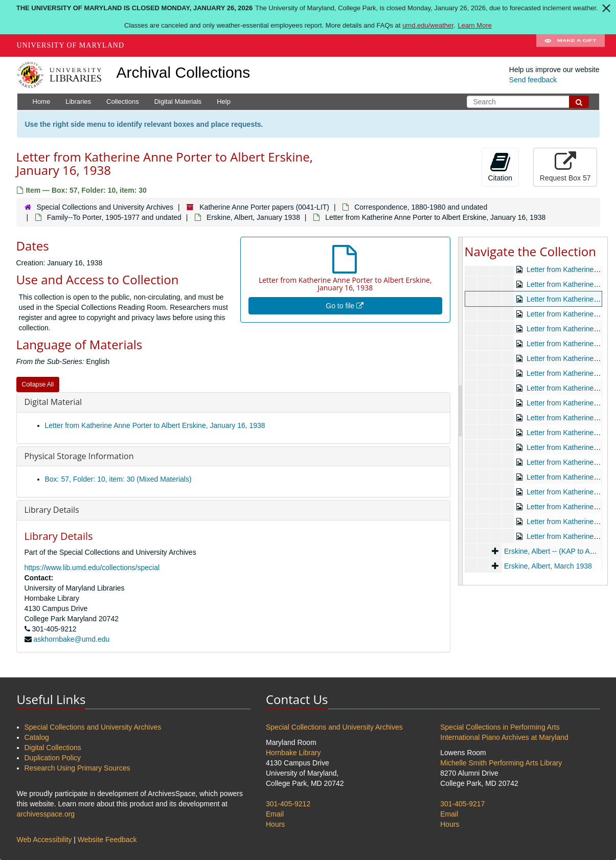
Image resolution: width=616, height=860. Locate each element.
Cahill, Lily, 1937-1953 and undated (560, 451)
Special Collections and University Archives (105, 207)
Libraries (78, 101)
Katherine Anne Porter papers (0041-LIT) (264, 207)
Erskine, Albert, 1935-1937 (546, 511)
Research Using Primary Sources (77, 768)
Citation (500, 167)
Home (42, 101)
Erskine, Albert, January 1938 (253, 217)
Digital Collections (53, 748)
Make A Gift (571, 46)
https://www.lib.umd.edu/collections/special (92, 568)
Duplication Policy (53, 758)
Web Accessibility (44, 840)
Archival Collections (184, 72)
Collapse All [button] (38, 384)
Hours (275, 824)
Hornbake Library (293, 753)
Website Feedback (107, 840)
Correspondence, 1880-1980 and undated (421, 207)
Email (275, 814)
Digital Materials (178, 101)
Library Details (52, 510)
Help (224, 101)
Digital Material (53, 402)
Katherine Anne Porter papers (515, 274)
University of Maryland (71, 45)
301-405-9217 (462, 804)
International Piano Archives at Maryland (504, 737)
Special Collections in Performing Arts (500, 727)
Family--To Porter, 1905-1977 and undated (114, 217)
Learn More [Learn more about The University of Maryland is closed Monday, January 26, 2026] (475, 25)
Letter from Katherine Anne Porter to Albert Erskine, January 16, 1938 (155, 425)
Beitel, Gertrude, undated (543, 422)
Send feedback (533, 80)
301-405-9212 (288, 804)
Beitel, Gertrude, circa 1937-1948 (556, 392)
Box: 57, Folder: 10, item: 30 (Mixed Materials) (118, 479)
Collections (123, 101)
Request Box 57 (565, 167)
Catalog (37, 737)
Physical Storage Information (79, 456)
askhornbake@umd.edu (71, 639)
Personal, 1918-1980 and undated (545, 348)
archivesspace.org (46, 814)
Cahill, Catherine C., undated (550, 437)
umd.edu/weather (428, 25)
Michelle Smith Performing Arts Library (501, 763)
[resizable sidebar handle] (461, 411)
